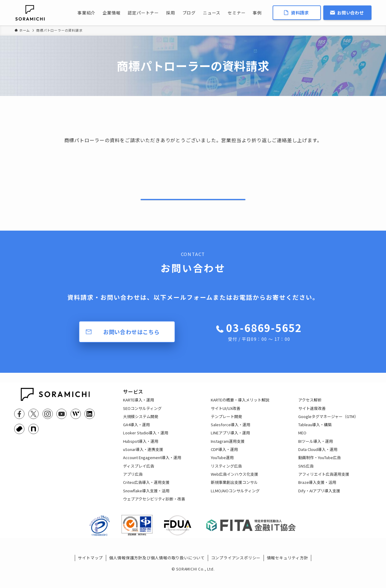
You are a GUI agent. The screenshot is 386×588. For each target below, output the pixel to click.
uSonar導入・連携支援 (143, 460)
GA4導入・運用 (136, 436)
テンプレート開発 (226, 428)
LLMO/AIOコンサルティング (235, 502)
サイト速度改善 (312, 419)
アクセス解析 (310, 411)
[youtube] (62, 420)
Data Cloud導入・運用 (318, 460)
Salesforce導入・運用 (231, 436)
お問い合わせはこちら (131, 338)
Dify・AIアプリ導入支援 (319, 502)
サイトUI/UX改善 (226, 419)
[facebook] (19, 420)
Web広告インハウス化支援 (234, 485)
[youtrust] (19, 435)
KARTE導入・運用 (139, 411)
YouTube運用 (222, 469)
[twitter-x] (33, 420)
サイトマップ (90, 574)
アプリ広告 (133, 485)
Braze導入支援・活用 (317, 493)
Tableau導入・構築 (315, 436)
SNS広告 (306, 477)
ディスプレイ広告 (139, 477)
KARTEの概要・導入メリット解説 (240, 411)
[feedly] (76, 420)
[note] (33, 435)
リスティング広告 (226, 477)
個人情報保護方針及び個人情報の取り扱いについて (157, 574)
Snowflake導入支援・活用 (146, 502)
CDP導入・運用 (224, 460)
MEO (302, 444)
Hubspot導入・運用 (141, 452)
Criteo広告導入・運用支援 (146, 493)
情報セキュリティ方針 (288, 574)
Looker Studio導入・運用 (146, 444)
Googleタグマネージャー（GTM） (328, 428)
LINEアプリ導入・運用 (230, 444)
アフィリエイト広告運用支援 (324, 485)
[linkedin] (90, 420)
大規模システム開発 (141, 428)
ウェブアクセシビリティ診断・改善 (154, 510)
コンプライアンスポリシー (236, 574)
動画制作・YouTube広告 (320, 469)
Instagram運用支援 (228, 452)
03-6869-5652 (264, 338)
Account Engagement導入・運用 (152, 469)
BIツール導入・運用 (316, 452)
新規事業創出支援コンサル (234, 493)
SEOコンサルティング (142, 419)
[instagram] (48, 420)
